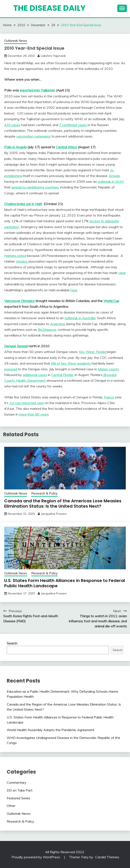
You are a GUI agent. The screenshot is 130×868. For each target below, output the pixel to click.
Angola (114, 176)
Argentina (58, 324)
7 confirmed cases (73, 125)
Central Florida (62, 375)
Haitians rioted (15, 256)
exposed (11, 369)
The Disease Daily (49, 8)
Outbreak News (16, 41)
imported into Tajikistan (37, 90)
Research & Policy (44, 493)
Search (12, 643)
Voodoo (22, 261)
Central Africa (66, 147)
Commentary (17, 782)
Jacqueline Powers (54, 514)
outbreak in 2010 (111, 181)
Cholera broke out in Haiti (23, 204)
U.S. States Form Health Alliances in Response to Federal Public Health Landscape (65, 583)
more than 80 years (34, 414)
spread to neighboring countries (35, 187)
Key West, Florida (93, 352)
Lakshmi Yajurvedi (53, 56)
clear (122, 273)
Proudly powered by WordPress (36, 857)
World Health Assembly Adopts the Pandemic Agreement (51, 730)
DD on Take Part (20, 790)
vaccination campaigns (33, 136)
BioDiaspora (47, 330)
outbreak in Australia (80, 318)
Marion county (108, 369)
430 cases (12, 125)
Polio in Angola (15, 147)
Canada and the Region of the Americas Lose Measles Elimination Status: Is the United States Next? (63, 503)
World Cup (111, 301)
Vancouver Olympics (20, 301)
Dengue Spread (16, 346)
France (109, 397)
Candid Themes (107, 857)
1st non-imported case (27, 403)
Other (11, 806)
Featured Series (19, 798)
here (74, 290)
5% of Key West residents (71, 363)
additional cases (35, 375)
